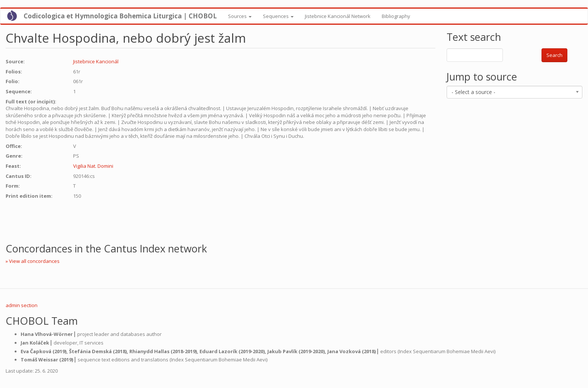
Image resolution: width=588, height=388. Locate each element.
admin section (22, 305)
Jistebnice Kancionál (96, 61)
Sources (240, 16)
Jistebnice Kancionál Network (338, 16)
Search (554, 55)
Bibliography (396, 16)
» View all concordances (33, 261)
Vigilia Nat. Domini (93, 166)
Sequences (278, 16)
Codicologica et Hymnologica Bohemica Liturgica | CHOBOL (120, 16)
